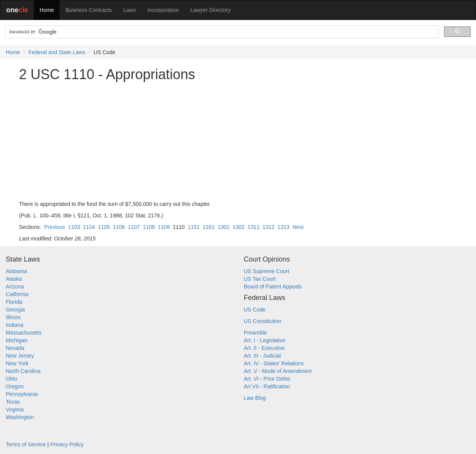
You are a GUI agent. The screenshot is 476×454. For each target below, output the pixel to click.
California (17, 294)
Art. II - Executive (265, 348)
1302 (238, 227)
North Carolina (23, 371)
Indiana (15, 325)
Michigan (17, 340)
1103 (74, 227)
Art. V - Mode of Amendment (278, 371)
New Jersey (20, 356)
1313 (283, 227)
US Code (255, 310)
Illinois (13, 317)
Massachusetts (24, 333)
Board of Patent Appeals (273, 287)
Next (298, 227)
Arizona (15, 287)
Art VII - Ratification (267, 386)
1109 (164, 227)
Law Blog (255, 398)
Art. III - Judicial (262, 356)
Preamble (255, 333)
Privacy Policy (67, 444)
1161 (209, 227)
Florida (14, 302)
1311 (253, 227)
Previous (55, 227)
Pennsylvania (22, 394)
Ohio (12, 379)
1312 (268, 227)
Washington (20, 417)
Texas (13, 402)
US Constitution (263, 321)
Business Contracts (89, 10)
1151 (194, 227)
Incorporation (163, 10)
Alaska (14, 279)
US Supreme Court (267, 271)
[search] (221, 32)
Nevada (15, 348)
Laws (130, 10)
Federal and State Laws (57, 52)
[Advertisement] (238, 141)
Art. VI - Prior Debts (267, 379)
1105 (104, 227)
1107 (134, 227)
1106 (119, 227)
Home (47, 10)
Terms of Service (26, 444)
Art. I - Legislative (265, 340)
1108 (149, 227)
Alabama (16, 271)
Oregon (15, 386)
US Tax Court (260, 279)
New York (17, 363)
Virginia (15, 409)
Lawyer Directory (210, 10)
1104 (89, 227)
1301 (223, 227)
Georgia (15, 310)
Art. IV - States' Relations (274, 363)
